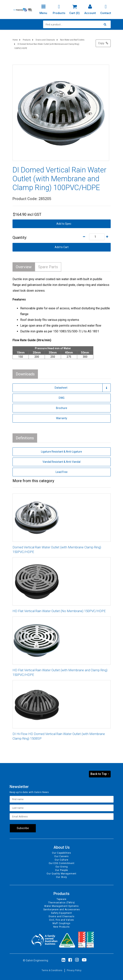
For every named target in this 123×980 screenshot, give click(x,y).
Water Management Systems (61, 906)
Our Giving (62, 867)
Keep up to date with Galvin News (29, 792)
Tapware (61, 899)
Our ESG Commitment (62, 863)
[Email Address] (62, 817)
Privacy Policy (74, 970)
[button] (62, 224)
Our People (61, 870)
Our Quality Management (61, 874)
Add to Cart (62, 247)
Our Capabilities (61, 853)
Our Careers (61, 856)
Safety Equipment (61, 913)
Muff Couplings (61, 923)
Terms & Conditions (52, 970)
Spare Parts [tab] (48, 267)
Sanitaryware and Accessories (62, 910)
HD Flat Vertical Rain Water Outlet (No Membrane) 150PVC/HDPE (59, 611)
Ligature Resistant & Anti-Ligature (61, 452)
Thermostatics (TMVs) (61, 903)
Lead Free (62, 472)
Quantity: (20, 238)
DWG (62, 398)
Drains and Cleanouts (62, 916)
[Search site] (106, 24)
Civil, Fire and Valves (61, 920)
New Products (61, 927)
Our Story (61, 877)
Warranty (62, 418)
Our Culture (61, 860)
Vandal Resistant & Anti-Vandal (61, 462)
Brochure (62, 408)
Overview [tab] (24, 267)
